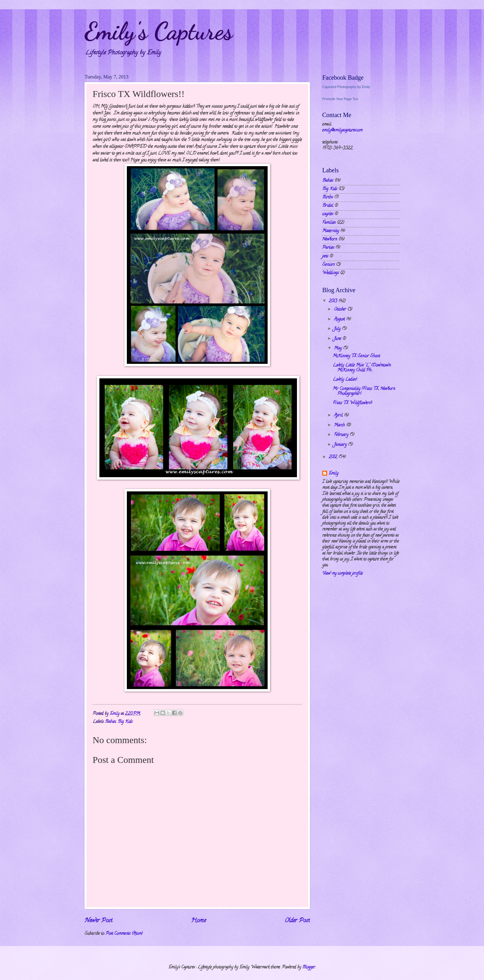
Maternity (331, 231)
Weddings (330, 273)
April (339, 416)
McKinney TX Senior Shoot (356, 356)
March (340, 425)
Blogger (309, 967)
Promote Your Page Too (340, 99)
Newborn (330, 240)
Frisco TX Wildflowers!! (352, 403)
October (341, 310)
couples (328, 214)
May (338, 349)
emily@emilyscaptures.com (342, 130)
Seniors (328, 265)
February (342, 435)
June (338, 339)
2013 (334, 301)
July (338, 329)
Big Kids (125, 722)
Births (328, 198)
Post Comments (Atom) (124, 934)
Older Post (297, 921)
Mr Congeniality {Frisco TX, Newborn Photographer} (364, 392)
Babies (110, 722)
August (340, 320)
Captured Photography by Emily (346, 87)
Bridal (328, 206)
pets (325, 257)
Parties (328, 248)
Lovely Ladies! (345, 380)
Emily (333, 474)
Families (329, 223)
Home (198, 921)
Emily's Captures (159, 31)
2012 (334, 457)
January (341, 445)
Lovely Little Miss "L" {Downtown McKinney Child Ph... (362, 368)
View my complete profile (342, 574)
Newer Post (98, 921)
